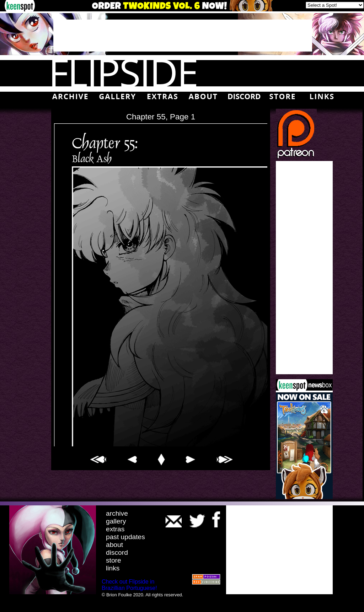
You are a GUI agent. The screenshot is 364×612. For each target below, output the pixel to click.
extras (115, 529)
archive (117, 513)
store (114, 560)
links (113, 568)
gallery (116, 521)
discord (117, 552)
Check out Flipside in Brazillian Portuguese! (129, 585)
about (114, 545)
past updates (125, 537)
